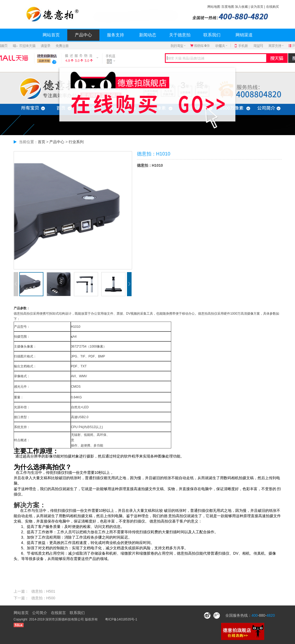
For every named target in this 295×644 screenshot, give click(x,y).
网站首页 (51, 35)
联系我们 (212, 35)
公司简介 (40, 613)
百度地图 (228, 7)
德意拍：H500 (43, 598)
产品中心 (83, 35)
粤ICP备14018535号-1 (121, 619)
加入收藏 (241, 7)
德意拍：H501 (43, 591)
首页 (42, 142)
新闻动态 (148, 35)
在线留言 (58, 613)
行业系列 (76, 142)
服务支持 (115, 35)
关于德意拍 (180, 35)
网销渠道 (244, 35)
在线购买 (272, 7)
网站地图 (214, 7)
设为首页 (257, 7)
